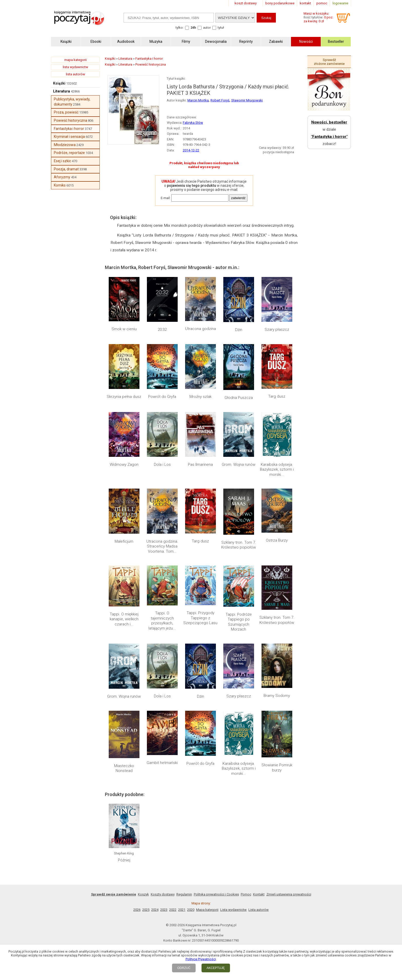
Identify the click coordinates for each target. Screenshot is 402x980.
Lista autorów (259, 910)
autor (207, 28)
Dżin (239, 330)
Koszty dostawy (163, 894)
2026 (137, 910)
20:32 (162, 329)
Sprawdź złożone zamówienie (329, 62)
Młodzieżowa (65, 145)
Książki (59, 83)
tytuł (221, 28)
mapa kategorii (76, 60)
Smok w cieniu (124, 329)
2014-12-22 (191, 150)
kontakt (305, 3)
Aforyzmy (62, 177)
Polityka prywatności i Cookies (216, 894)
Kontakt (259, 894)
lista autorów (76, 74)
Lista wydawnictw (233, 910)
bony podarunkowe (280, 3)
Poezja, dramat (66, 169)
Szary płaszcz (277, 329)
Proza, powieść (66, 112)
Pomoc (246, 894)
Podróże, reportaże (69, 153)
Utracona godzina (200, 329)
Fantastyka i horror (69, 129)
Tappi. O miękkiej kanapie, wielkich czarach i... (124, 619)
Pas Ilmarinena (200, 465)
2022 (173, 910)
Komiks (60, 185)
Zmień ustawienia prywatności (289, 894)
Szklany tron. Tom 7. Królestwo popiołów (239, 545)
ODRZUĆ (184, 968)
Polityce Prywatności (201, 959)
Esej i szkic (62, 161)
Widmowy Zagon (124, 465)
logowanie (340, 3)
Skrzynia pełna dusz (124, 397)
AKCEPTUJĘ (216, 968)
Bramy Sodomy (277, 696)
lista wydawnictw (76, 67)
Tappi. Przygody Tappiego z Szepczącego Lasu (200, 618)
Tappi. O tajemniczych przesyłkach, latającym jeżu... (162, 621)
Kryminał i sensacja (69, 137)
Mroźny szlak (200, 397)
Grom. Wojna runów (239, 465)
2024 (155, 910)
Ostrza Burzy (277, 540)
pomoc (322, 3)
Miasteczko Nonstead (124, 768)
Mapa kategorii (207, 910)
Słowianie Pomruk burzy (277, 768)
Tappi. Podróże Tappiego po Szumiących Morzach (239, 622)
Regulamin (184, 894)
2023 (164, 910)
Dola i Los (162, 465)
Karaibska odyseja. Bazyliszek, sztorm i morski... (277, 470)
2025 (146, 910)
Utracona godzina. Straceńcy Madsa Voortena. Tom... (162, 546)
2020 (191, 910)
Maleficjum (124, 541)
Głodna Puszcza (239, 398)
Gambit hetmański (162, 763)
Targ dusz (277, 396)
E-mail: (166, 198)
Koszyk (143, 894)
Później (124, 860)
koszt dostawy (246, 3)
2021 (182, 910)
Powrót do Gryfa (162, 397)
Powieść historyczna (71, 120)
